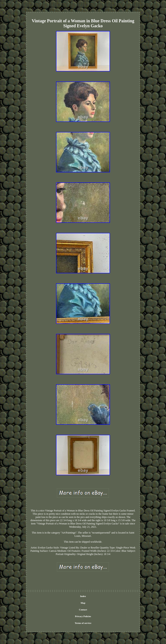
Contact (83, 610)
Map (83, 603)
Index (83, 596)
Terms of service (83, 623)
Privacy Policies (83, 616)
